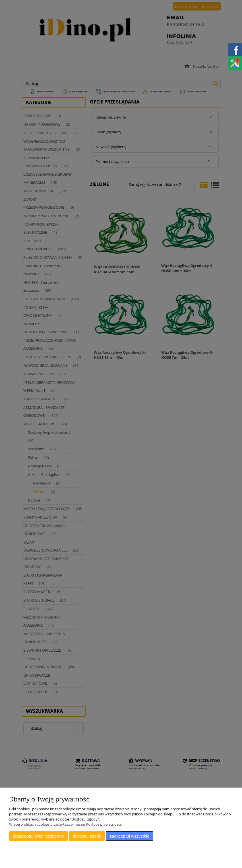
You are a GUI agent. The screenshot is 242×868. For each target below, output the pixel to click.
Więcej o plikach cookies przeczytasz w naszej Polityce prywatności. (65, 824)
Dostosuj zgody (87, 836)
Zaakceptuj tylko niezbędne (39, 836)
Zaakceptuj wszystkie (130, 836)
